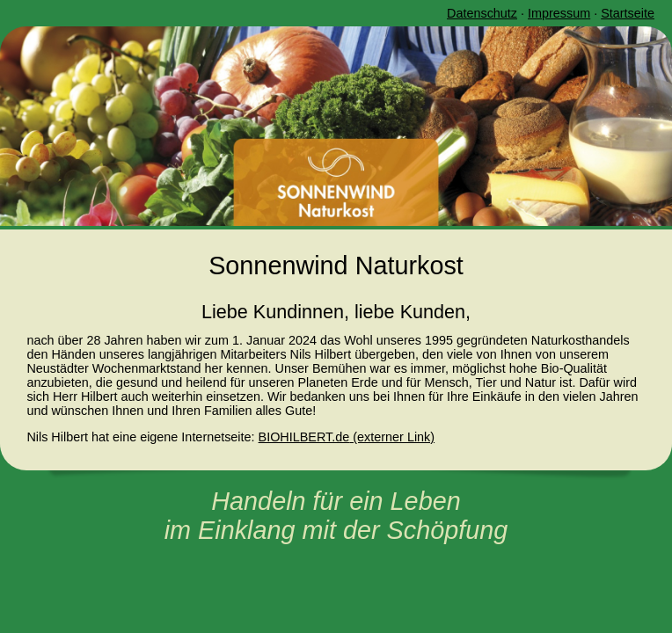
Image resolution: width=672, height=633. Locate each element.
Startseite (628, 13)
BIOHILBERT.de (304, 437)
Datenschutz (482, 13)
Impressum (559, 13)
